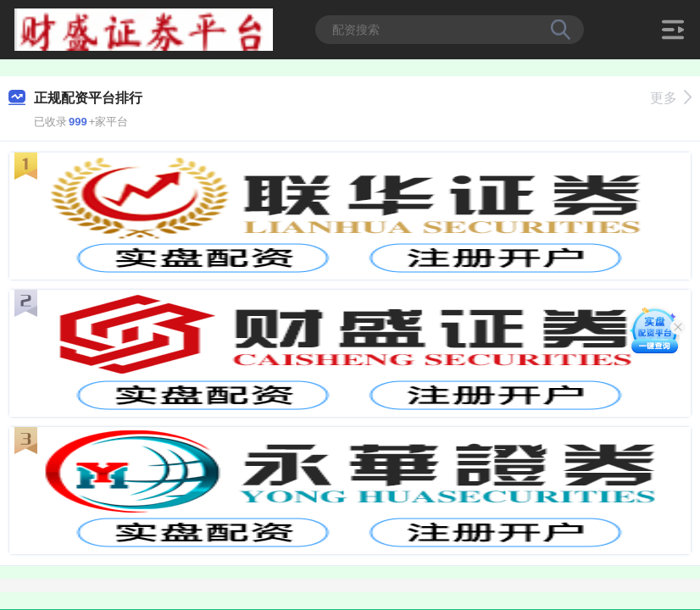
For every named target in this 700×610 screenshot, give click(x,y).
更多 (671, 98)
